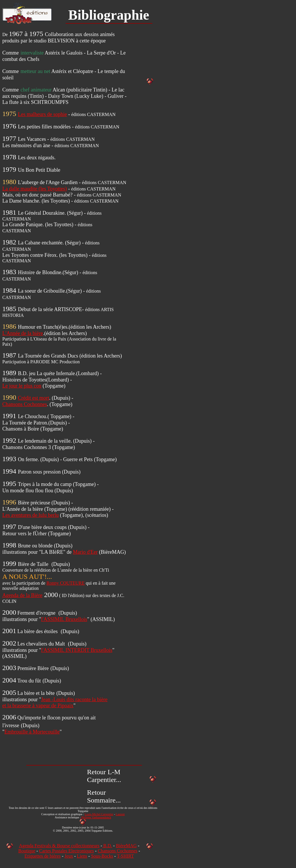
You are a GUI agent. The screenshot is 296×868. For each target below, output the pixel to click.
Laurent (120, 814)
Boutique (27, 851)
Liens (82, 856)
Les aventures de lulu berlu (30, 515)
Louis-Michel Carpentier (99, 814)
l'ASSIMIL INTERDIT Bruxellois (77, 650)
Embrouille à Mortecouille (32, 732)
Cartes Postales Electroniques (66, 851)
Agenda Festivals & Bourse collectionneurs (59, 846)
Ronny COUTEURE (66, 583)
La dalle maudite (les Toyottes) (35, 189)
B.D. (107, 846)
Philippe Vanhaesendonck (96, 817)
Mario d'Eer (85, 552)
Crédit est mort (34, 398)
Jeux (69, 856)
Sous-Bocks (102, 856)
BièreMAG (126, 846)
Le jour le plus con (22, 386)
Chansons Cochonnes (25, 404)
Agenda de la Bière (22, 595)
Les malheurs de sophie (42, 114)
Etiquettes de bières (43, 856)
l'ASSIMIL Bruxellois (64, 619)
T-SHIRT (125, 856)
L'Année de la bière (23, 333)
